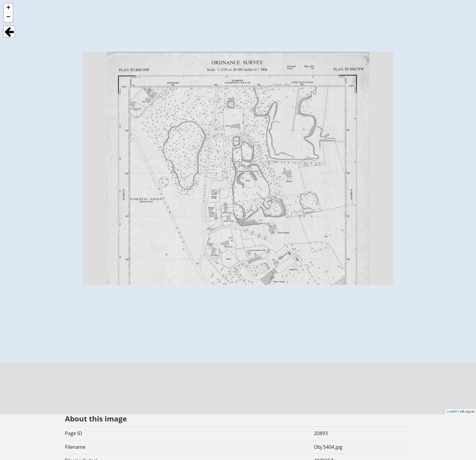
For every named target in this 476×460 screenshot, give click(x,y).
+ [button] (8, 8)
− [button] (8, 17)
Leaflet (452, 411)
